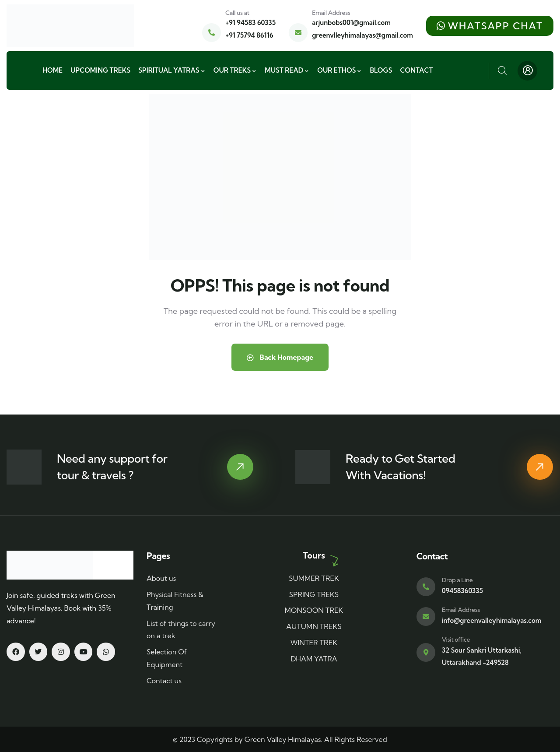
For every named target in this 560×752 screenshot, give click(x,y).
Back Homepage (280, 357)
